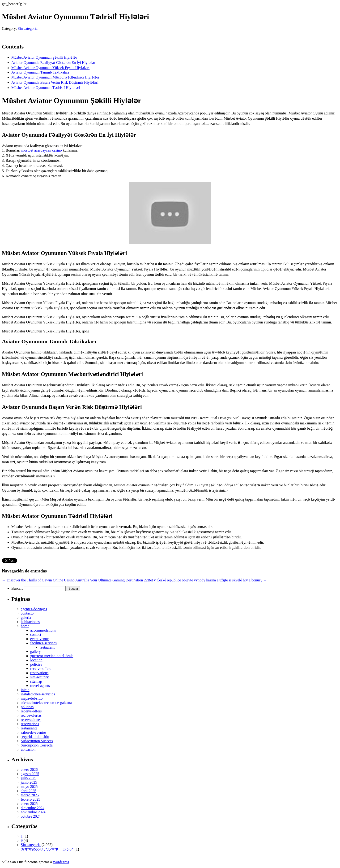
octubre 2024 (31, 816)
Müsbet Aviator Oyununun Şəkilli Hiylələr (44, 57)
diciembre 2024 (33, 808)
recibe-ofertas (31, 715)
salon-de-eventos (34, 732)
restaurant (47, 647)
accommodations (43, 630)
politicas (27, 707)
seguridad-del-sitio (35, 737)
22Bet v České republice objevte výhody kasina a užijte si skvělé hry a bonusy (205, 580)
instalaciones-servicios (38, 694)
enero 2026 (29, 770)
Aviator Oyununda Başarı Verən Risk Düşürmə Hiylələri (55, 82)
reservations (39, 673)
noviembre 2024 (33, 812)
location (36, 660)
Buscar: (17, 588)
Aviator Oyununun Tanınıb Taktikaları (40, 72)
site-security (39, 677)
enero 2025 (29, 804)
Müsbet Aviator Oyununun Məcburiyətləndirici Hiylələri (55, 77)
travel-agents (40, 686)
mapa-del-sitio (32, 698)
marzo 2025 (30, 795)
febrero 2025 (30, 799)
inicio (25, 690)
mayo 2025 (29, 787)
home (25, 626)
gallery (35, 652)
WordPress (61, 862)
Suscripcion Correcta (37, 745)
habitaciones (30, 622)
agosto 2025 (30, 774)
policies (36, 664)
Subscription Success (37, 741)
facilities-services (43, 643)
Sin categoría (28, 28)
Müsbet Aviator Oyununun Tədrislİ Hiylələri (46, 88)
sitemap (36, 681)
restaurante (29, 728)
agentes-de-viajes (34, 609)
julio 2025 (28, 778)
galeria (26, 617)
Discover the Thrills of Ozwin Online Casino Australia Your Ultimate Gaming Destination (72, 580)
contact (36, 635)
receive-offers (41, 669)
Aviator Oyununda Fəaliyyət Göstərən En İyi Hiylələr (53, 63)
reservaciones (31, 720)
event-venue (39, 639)
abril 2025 (28, 791)
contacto (27, 613)
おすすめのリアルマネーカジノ (47, 849)
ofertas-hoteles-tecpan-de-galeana (46, 703)
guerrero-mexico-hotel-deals (52, 656)
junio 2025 (29, 782)
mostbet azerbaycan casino (41, 150)
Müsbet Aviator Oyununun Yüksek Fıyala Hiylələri (50, 68)
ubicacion (28, 749)
